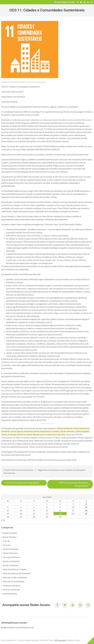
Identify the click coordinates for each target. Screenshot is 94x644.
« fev (3, 520)
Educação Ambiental (11, 557)
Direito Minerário (10, 553)
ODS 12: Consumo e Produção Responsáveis (74, 484)
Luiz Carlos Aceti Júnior (37, 82)
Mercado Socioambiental (23, 470)
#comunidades (79, 470)
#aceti (47, 470)
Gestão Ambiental (10, 565)
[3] (16, 102)
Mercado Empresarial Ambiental (17, 573)
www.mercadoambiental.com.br (15, 447)
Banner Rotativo (10, 537)
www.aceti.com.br (60, 447)
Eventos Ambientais (11, 561)
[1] (22, 92)
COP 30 (6, 541)
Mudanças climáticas (12, 585)
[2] (24, 97)
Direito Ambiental (10, 549)
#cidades (69, 470)
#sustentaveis (9, 473)
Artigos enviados (10, 533)
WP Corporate (60, 640)
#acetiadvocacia (57, 470)
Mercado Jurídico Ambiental (15, 577)
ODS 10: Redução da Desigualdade (23, 483)
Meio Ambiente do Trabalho (15, 569)
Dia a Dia (7, 545)
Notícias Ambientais (11, 590)
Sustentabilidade (10, 594)
